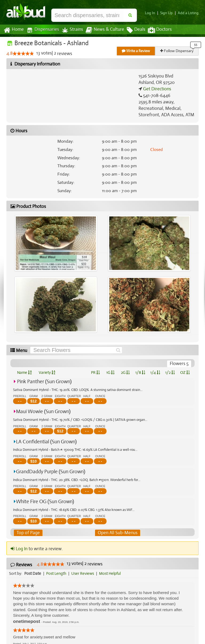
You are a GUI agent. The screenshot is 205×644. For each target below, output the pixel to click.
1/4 (155, 373)
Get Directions (156, 89)
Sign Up (168, 13)
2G (125, 373)
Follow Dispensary (177, 51)
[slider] (23, 54)
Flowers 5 (179, 364)
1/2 (170, 373)
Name (24, 373)
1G (110, 373)
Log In (152, 13)
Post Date (33, 573)
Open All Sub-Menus (117, 533)
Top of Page (28, 533)
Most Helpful (112, 573)
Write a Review (136, 51)
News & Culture (102, 30)
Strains (70, 30)
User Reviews (84, 573)
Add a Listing (189, 13)
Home (13, 30)
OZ (185, 373)
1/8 (140, 373)
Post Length (57, 573)
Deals (132, 30)
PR (95, 373)
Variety (47, 373)
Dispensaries (42, 30)
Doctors (155, 30)
